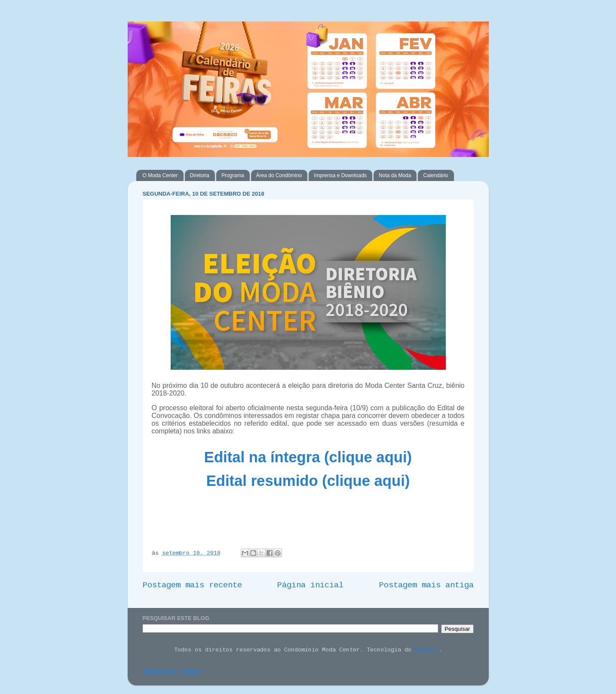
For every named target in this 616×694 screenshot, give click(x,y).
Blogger (427, 650)
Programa (233, 175)
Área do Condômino (279, 175)
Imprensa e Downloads (340, 175)
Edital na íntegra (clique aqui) (308, 457)
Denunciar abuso (172, 672)
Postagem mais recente (192, 585)
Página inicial (310, 585)
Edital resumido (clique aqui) (308, 481)
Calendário (435, 175)
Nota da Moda (395, 175)
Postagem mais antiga (426, 585)
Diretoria (200, 175)
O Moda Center (160, 175)
